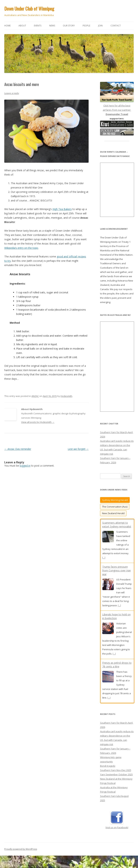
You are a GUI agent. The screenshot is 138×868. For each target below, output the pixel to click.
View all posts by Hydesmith (38, 422)
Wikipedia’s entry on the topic (21, 248)
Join (100, 26)
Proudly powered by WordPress (21, 855)
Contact (116, 26)
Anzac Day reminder (18, 449)
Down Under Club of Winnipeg (29, 9)
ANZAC (35, 396)
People (86, 26)
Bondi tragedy (108, 772)
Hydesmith (66, 396)
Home (7, 26)
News (52, 26)
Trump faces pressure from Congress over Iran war (117, 570)
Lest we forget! (78, 449)
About (22, 26)
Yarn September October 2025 (116, 780)
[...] (104, 558)
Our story (69, 26)
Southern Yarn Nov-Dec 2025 (116, 776)
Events (38, 26)
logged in (25, 466)
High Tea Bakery (62, 209)
